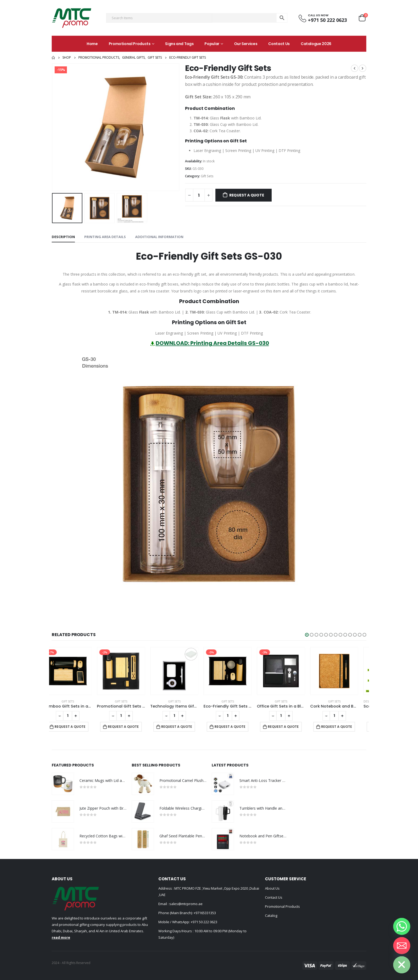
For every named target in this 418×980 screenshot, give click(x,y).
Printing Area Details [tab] (105, 237)
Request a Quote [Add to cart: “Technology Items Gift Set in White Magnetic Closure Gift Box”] (185, 727)
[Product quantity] (199, 195)
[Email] (402, 946)
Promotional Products (130, 44)
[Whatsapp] (402, 926)
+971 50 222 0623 (204, 922)
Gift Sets (207, 176)
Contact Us (279, 44)
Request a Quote (247, 195)
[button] (307, 635)
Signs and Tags (179, 44)
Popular (212, 44)
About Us (272, 888)
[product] (76, 671)
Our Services (246, 44)
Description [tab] (63, 237)
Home (92, 44)
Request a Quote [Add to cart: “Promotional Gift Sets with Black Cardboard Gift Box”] (131, 727)
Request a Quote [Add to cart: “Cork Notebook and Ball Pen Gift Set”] (345, 727)
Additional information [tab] (159, 237)
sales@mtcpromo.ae (186, 904)
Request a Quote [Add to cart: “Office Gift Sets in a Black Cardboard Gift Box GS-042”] (291, 727)
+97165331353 (205, 913)
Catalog (271, 915)
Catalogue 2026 (316, 44)
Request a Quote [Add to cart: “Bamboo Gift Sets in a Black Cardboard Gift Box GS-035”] (78, 727)
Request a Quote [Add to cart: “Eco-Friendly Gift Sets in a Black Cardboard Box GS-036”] (238, 727)
